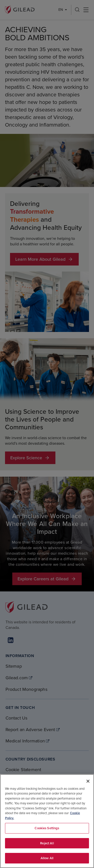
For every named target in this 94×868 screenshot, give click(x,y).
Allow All (47, 858)
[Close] (88, 781)
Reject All (47, 843)
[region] (47, 821)
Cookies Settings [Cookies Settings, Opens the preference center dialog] (47, 828)
